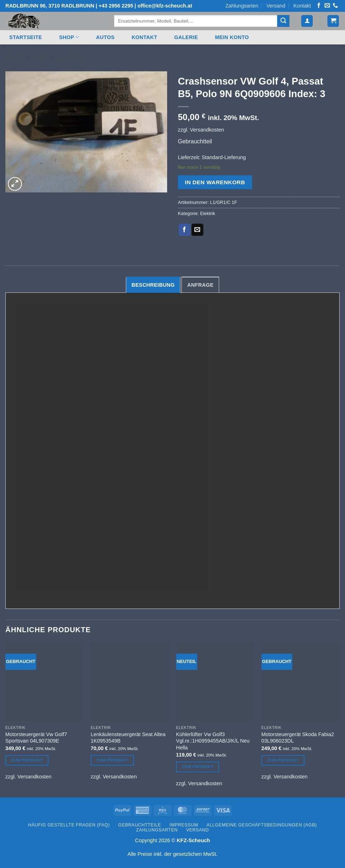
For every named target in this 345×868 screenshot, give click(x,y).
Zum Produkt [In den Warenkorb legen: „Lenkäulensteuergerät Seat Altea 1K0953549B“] (112, 760)
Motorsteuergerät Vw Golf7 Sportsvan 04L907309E (36, 738)
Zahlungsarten (242, 6)
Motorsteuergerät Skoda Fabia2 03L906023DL (298, 738)
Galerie (186, 37)
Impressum (184, 825)
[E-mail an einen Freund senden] (197, 230)
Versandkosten (207, 130)
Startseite (26, 37)
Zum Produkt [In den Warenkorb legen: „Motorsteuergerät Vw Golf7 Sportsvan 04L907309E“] (27, 760)
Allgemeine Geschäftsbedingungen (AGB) (262, 825)
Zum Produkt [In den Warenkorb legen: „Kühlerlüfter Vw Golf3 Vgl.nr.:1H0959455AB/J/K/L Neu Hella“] (198, 767)
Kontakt (302, 6)
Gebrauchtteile (140, 825)
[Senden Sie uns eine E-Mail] (327, 6)
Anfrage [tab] (200, 285)
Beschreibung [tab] (153, 285)
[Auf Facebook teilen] (185, 230)
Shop (69, 37)
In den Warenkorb (215, 182)
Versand (276, 6)
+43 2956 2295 (116, 6)
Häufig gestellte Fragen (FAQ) (69, 825)
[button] (307, 21)
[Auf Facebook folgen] (319, 6)
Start (15, 59)
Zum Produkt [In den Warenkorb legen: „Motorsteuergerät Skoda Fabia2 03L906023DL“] (283, 760)
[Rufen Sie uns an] (335, 6)
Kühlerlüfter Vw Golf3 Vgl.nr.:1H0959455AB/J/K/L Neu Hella (213, 741)
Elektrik (70, 59)
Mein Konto (232, 37)
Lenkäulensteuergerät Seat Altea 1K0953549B (128, 738)
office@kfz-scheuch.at (165, 6)
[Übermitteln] (283, 21)
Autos (105, 37)
